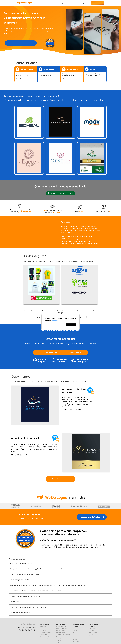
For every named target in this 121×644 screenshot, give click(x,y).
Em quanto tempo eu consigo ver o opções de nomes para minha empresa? (60, 569)
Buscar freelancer (61, 630)
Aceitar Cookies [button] (71, 325)
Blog (57, 642)
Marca (74, 634)
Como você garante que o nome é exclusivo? (60, 574)
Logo (74, 632)
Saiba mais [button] (55, 320)
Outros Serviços (76, 641)
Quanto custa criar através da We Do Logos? (60, 596)
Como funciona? (60, 602)
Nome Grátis (92, 629)
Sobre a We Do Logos (45, 639)
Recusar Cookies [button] (60, 325)
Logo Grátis (92, 630)
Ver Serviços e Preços (61, 626)
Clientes (56, 3)
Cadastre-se (78, 3)
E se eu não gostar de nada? (60, 580)
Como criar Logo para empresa (62, 640)
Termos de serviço (61, 633)
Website (75, 640)
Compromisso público (45, 633)
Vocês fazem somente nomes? (60, 613)
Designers (63, 3)
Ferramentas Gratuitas (94, 636)
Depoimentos (43, 635)
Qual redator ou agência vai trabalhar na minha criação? (60, 607)
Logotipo (75, 629)
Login (83, 3)
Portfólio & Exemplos (61, 628)
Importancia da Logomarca (63, 635)
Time (41, 628)
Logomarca (75, 630)
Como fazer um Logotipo (62, 637)
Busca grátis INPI (93, 634)
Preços (42, 3)
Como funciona (49, 3)
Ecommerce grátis (93, 632)
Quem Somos (43, 626)
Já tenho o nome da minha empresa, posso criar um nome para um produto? (60, 591)
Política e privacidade (45, 637)
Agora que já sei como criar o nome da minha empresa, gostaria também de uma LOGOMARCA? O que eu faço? (60, 585)
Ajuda (68, 3)
